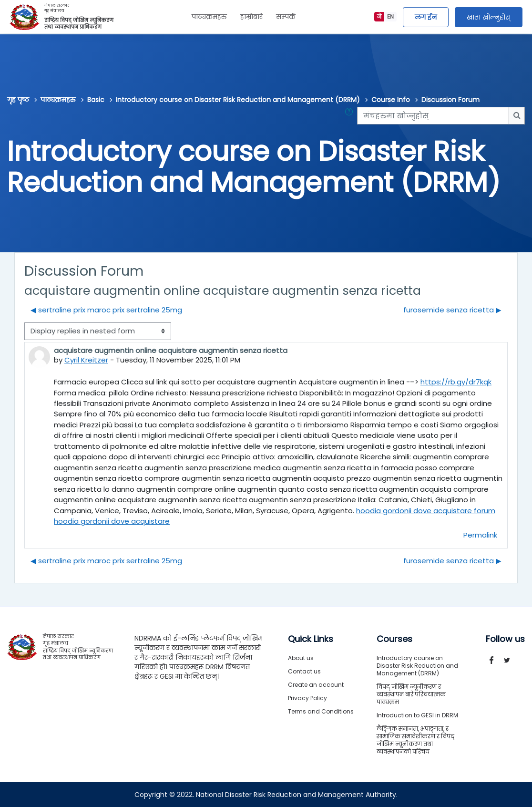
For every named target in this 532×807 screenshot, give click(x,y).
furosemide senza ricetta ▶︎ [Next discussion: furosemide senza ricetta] (452, 310)
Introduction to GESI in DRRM (417, 715)
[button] (351, 115)
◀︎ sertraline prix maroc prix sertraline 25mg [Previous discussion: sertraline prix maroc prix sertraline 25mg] (106, 310)
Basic (96, 100)
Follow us (505, 639)
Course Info (391, 100)
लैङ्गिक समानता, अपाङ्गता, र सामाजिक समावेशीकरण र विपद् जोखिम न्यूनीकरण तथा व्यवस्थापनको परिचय (415, 740)
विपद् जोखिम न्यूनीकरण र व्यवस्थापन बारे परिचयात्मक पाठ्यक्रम (411, 694)
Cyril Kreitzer (86, 360)
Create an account (316, 685)
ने (379, 16)
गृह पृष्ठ (18, 100)
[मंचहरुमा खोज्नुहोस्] (433, 115)
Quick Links (311, 639)
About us (301, 658)
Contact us (304, 671)
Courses (394, 639)
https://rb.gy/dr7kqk (456, 382)
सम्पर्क (286, 17)
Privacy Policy (307, 698)
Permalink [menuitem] (480, 535)
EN (390, 16)
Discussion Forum (450, 100)
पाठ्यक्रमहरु (209, 17)
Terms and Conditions (321, 711)
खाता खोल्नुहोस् (489, 17)
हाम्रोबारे (251, 17)
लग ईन (426, 17)
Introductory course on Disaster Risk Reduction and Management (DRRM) (238, 100)
